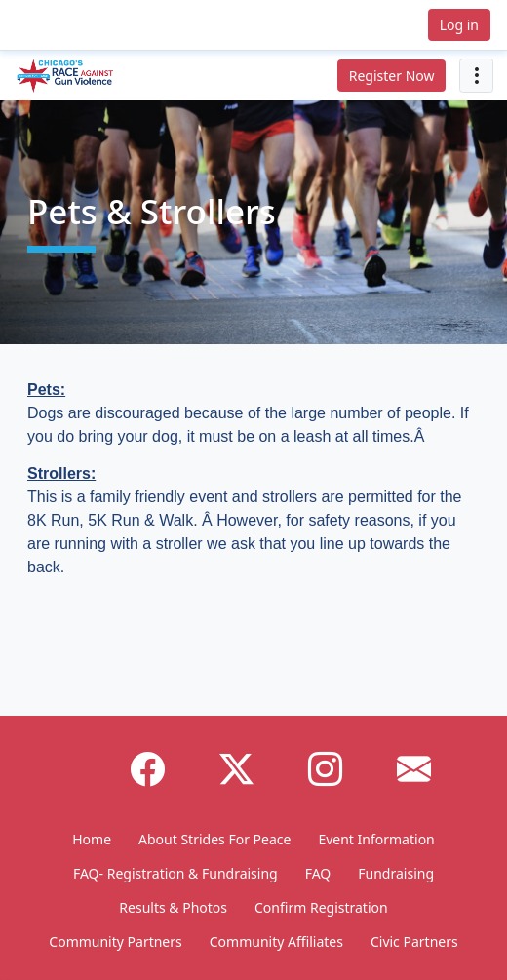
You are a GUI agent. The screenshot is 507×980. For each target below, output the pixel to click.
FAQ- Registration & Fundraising (175, 873)
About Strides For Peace (214, 839)
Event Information (376, 839)
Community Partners (115, 941)
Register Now (392, 76)
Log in (459, 25)
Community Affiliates (276, 941)
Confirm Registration (321, 907)
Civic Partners (414, 941)
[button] (62, 25)
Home (92, 839)
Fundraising (396, 873)
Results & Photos (173, 907)
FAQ (318, 873)
